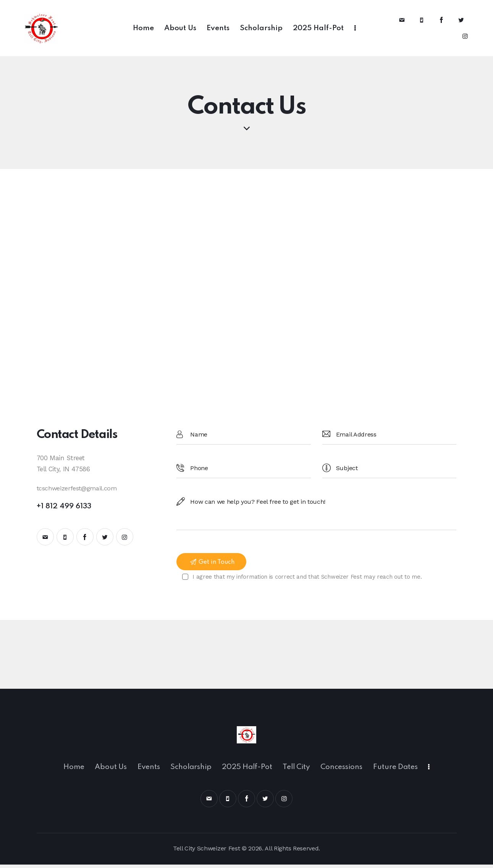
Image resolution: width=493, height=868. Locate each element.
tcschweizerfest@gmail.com (79, 488)
